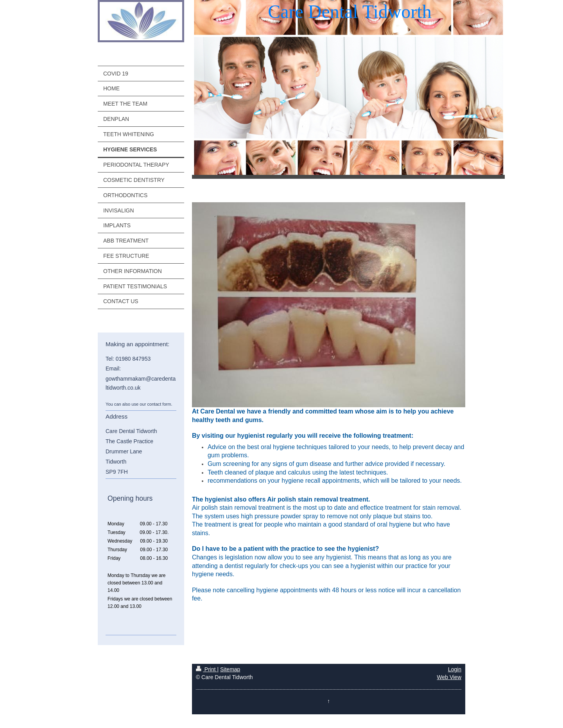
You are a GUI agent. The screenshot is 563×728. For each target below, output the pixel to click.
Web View (449, 677)
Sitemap (230, 669)
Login (455, 669)
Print (207, 669)
